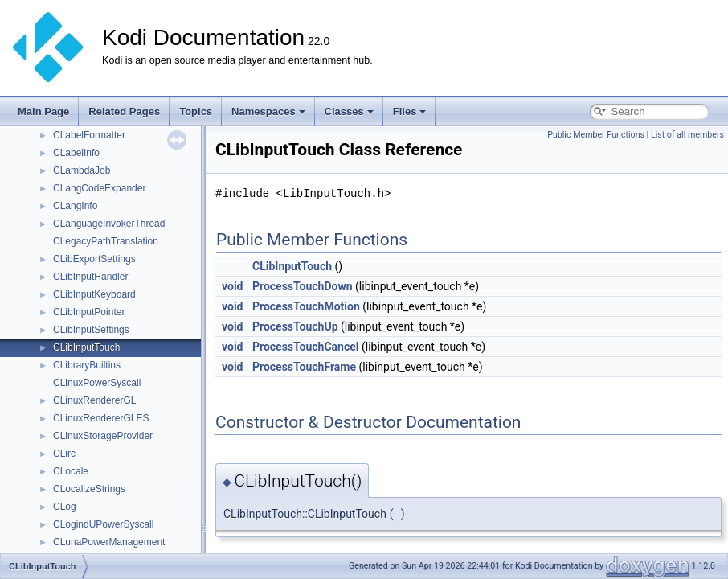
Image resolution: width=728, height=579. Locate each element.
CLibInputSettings (91, 330)
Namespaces (268, 111)
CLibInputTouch (86, 347)
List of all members (687, 135)
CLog (65, 507)
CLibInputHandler (90, 277)
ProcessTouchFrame (304, 367)
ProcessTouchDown (303, 286)
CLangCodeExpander (99, 188)
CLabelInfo (76, 153)
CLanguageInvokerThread (109, 224)
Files (410, 111)
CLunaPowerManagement (109, 542)
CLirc (64, 454)
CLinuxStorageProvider (103, 436)
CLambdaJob (82, 170)
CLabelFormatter (89, 135)
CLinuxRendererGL (94, 400)
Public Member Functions (596, 135)
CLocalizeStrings (89, 489)
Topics (196, 111)
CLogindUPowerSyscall (103, 524)
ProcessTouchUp (295, 326)
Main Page (43, 111)
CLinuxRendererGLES (101, 418)
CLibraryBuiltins (87, 365)
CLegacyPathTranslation (106, 241)
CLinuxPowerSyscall (97, 383)
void (232, 286)
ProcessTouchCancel (306, 347)
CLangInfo (75, 206)
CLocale (71, 471)
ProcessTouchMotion (306, 306)
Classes (349, 111)
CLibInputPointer (89, 312)
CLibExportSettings (94, 259)
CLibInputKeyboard (94, 294)
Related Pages (124, 111)
